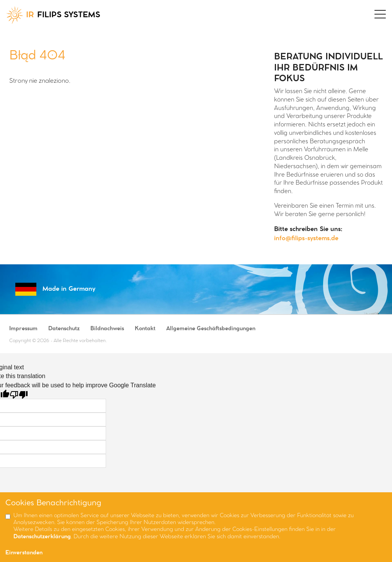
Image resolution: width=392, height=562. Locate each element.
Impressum (23, 329)
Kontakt (145, 329)
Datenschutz (64, 329)
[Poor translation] (19, 394)
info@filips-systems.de (306, 238)
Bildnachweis (107, 329)
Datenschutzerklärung (42, 537)
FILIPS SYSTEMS (53, 15)
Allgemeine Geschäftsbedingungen (211, 329)
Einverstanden (24, 553)
